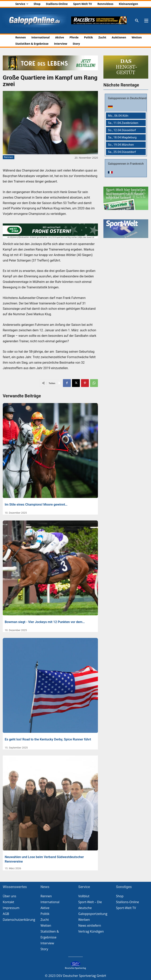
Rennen (9, 157)
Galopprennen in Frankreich (126, 164)
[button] (137, 21)
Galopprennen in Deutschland (127, 98)
